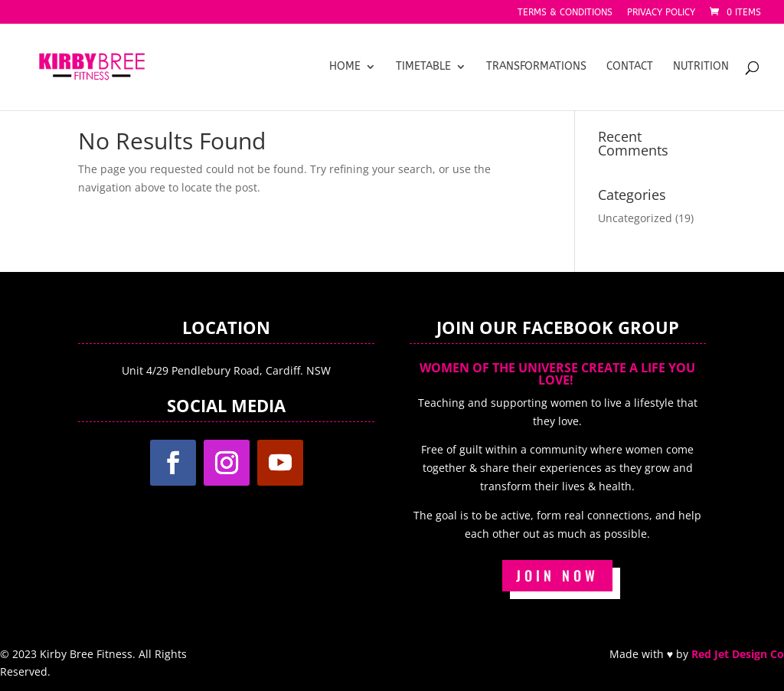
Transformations (536, 67)
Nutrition (701, 67)
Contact (630, 67)
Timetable (423, 67)
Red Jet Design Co (738, 654)
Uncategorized (635, 218)
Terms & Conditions (565, 13)
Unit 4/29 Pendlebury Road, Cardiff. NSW (226, 370)
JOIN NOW (557, 575)
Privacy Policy (661, 13)
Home (345, 67)
